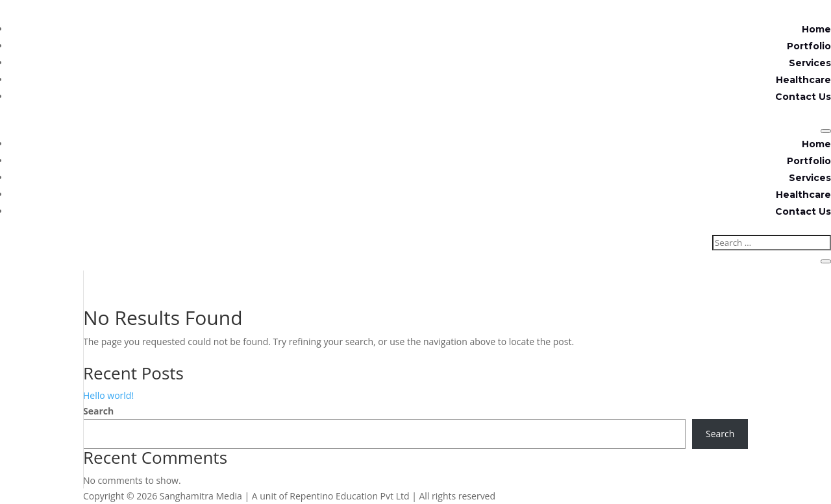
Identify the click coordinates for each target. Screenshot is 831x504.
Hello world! (108, 395)
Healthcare (803, 80)
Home (816, 29)
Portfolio (809, 46)
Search (98, 411)
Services (810, 63)
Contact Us (803, 97)
